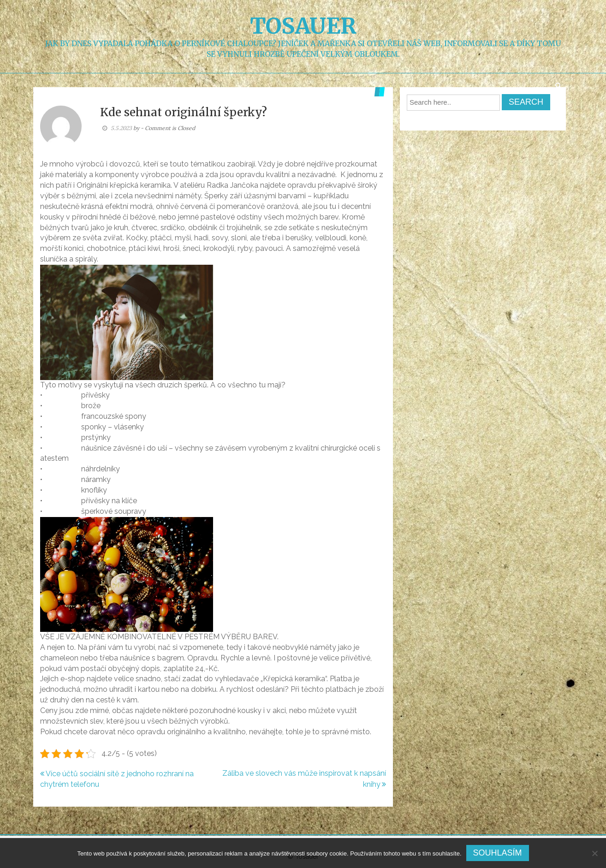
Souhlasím (498, 853)
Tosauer (303, 26)
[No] (594, 853)
